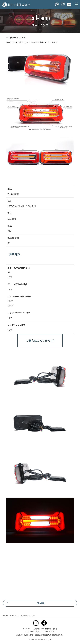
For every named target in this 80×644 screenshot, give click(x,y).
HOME (5, 615)
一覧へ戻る (40, 603)
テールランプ (15, 615)
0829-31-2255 (34, 632)
